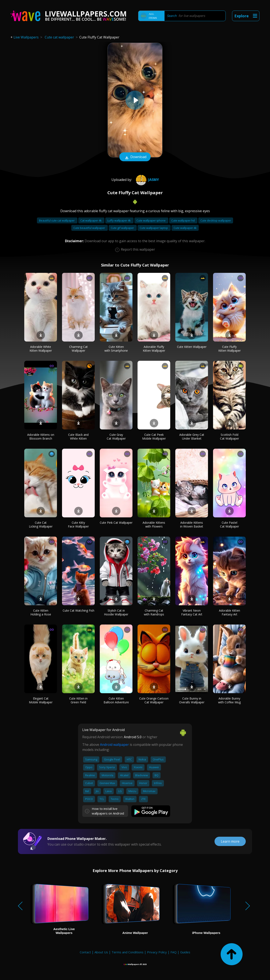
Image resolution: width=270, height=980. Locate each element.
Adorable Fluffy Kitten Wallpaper (154, 349)
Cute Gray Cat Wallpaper (116, 437)
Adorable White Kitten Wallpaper (41, 349)
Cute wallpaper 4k (185, 228)
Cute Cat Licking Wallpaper (41, 524)
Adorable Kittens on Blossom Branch (41, 437)
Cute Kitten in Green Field (78, 700)
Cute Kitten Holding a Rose (41, 612)
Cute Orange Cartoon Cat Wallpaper (154, 700)
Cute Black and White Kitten (78, 437)
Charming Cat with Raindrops (154, 612)
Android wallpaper (114, 745)
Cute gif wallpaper (123, 228)
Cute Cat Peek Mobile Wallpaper (154, 437)
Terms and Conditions (128, 952)
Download (135, 157)
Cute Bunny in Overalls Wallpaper (192, 700)
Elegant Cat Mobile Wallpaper (41, 700)
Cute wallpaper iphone (151, 220)
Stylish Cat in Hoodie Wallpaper (116, 612)
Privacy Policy (157, 952)
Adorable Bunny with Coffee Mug (229, 700)
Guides (185, 952)
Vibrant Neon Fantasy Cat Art (192, 612)
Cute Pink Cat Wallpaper (116, 523)
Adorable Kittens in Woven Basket (192, 524)
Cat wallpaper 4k (91, 220)
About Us (101, 952)
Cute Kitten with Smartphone (116, 349)
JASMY (147, 180)
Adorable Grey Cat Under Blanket (192, 437)
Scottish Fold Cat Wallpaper (229, 437)
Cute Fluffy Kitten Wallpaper (229, 349)
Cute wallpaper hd (183, 220)
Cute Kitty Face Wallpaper (78, 524)
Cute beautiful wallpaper (90, 228)
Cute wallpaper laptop (154, 228)
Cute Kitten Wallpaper (192, 347)
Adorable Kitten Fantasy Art (229, 612)
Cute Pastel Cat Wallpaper (229, 524)
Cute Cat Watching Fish (78, 610)
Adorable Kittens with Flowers (154, 524)
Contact (85, 952)
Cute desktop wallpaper (216, 220)
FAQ (173, 952)
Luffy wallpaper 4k (119, 220)
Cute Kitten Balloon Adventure (116, 700)
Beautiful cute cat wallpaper (57, 220)
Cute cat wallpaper (59, 37)
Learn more (230, 841)
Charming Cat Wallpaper (78, 349)
